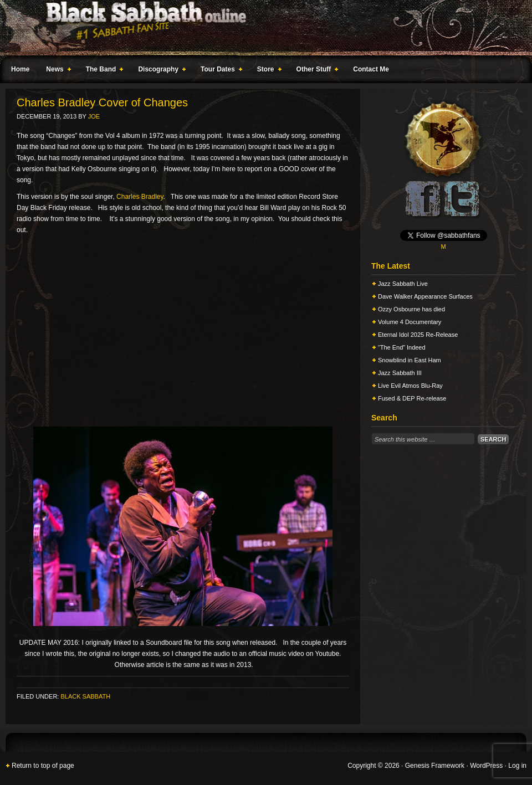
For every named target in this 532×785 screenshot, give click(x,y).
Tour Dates (219, 71)
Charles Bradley (140, 197)
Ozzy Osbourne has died (411, 309)
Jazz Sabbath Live (403, 284)
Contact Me (371, 69)
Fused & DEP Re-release (412, 398)
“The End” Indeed (402, 347)
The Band (103, 71)
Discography (160, 71)
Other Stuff (315, 71)
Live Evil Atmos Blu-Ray (410, 386)
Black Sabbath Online (260, 28)
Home (20, 69)
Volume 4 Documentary (410, 322)
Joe (94, 116)
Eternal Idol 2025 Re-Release (418, 335)
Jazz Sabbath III (400, 373)
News (56, 71)
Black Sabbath (85, 696)
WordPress (486, 766)
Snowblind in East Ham (410, 360)
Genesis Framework (435, 766)
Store (267, 71)
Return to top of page (43, 766)
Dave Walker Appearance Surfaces (425, 296)
